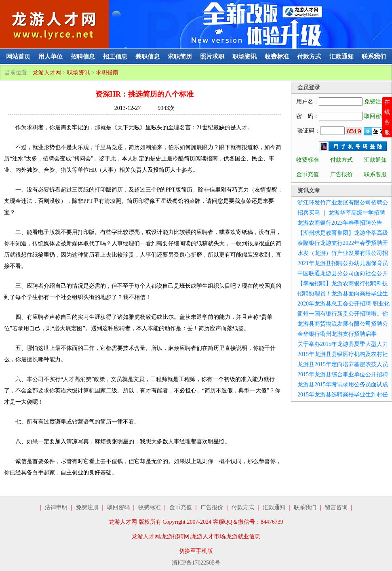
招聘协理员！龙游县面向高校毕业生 (343, 294)
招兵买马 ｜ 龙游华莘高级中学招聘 (341, 213)
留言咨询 (336, 507)
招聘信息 (83, 57)
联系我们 (374, 57)
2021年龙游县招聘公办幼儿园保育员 (343, 263)
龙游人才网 (47, 73)
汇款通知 (341, 57)
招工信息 (115, 57)
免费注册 (375, 102)
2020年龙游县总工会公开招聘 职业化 (344, 304)
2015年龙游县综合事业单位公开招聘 (343, 374)
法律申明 (56, 507)
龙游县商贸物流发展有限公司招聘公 (343, 324)
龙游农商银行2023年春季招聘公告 (340, 223)
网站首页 (18, 57)
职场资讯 (244, 57)
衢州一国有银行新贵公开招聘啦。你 (343, 314)
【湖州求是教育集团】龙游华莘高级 (343, 233)
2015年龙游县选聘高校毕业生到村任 (343, 395)
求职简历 (180, 57)
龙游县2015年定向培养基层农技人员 (343, 364)
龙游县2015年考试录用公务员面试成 (343, 385)
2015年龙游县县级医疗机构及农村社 (343, 354)
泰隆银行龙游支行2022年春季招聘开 (343, 243)
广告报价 (341, 174)
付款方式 (309, 57)
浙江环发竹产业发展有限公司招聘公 (343, 203)
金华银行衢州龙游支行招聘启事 (337, 334)
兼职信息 (148, 57)
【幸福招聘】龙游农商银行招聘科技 (343, 283)
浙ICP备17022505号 (196, 563)
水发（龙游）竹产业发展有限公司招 (343, 253)
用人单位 (51, 57)
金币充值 (308, 174)
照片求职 (212, 57)
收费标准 (277, 57)
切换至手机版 (196, 551)
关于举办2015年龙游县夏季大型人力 (343, 344)
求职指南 (107, 73)
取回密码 (375, 116)
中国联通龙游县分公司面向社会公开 (343, 273)
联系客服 (375, 174)
